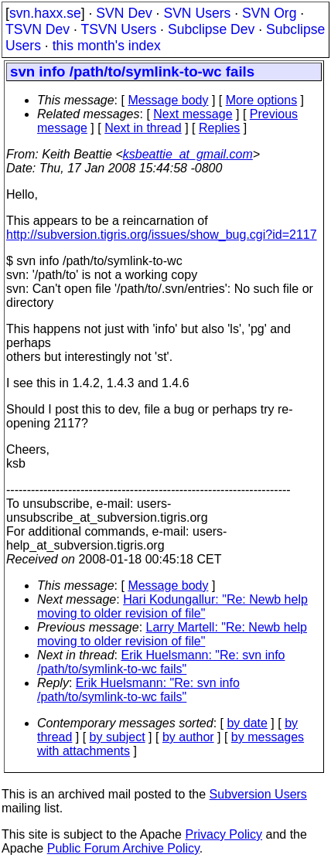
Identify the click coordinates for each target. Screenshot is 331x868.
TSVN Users (118, 29)
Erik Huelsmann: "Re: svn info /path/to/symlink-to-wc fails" (161, 662)
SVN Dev (124, 13)
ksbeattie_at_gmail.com (188, 154)
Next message (193, 114)
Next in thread (143, 128)
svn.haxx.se (45, 13)
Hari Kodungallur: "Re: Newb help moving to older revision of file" (172, 606)
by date (247, 723)
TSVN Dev (38, 29)
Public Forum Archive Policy (123, 848)
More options (262, 100)
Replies (219, 128)
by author (188, 737)
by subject (118, 737)
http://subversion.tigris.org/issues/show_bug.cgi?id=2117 (162, 235)
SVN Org (269, 13)
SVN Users (197, 13)
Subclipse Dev (211, 29)
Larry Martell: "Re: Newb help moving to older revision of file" (172, 634)
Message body (168, 100)
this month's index (107, 46)
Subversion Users (258, 794)
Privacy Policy (224, 834)
